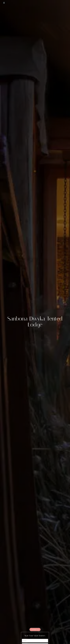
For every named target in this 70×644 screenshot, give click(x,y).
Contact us (35, 629)
